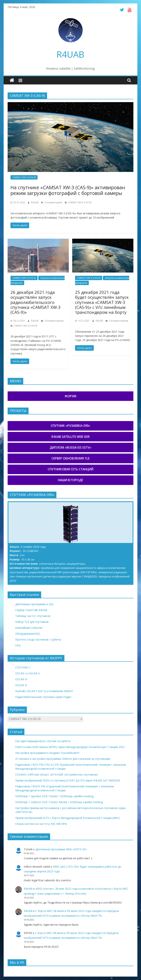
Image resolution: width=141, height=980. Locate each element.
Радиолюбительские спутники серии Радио (43, 697)
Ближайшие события (29, 628)
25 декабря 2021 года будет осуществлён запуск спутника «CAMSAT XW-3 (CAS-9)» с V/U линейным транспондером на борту (102, 302)
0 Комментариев (52, 321)
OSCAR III (21, 679)
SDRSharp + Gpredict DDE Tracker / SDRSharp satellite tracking (54, 796)
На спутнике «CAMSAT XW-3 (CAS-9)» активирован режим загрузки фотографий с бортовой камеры (68, 190)
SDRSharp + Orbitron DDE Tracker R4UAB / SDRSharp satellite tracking (59, 802)
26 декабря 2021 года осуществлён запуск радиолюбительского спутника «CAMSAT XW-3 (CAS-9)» (36, 302)
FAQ (18, 645)
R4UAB (70, 54)
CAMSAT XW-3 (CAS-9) (24, 177)
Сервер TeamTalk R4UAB (31, 610)
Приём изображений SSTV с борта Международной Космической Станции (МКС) (68, 818)
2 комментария (52, 202)
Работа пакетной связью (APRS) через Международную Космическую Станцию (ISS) (70, 747)
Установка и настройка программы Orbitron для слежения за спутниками (63, 759)
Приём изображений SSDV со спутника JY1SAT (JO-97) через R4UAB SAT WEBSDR (68, 780)
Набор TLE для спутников (32, 622)
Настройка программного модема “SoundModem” (48, 753)
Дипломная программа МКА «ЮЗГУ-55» (61, 849)
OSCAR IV (21, 685)
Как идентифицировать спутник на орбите (43, 741)
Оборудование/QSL (28, 634)
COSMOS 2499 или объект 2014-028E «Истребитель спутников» (57, 775)
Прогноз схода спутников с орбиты (38, 639)
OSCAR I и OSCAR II (27, 673)
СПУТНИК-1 (23, 667)
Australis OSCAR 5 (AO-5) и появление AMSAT (44, 691)
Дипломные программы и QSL (35, 604)
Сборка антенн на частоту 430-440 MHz (41, 824)
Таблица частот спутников (33, 616)
